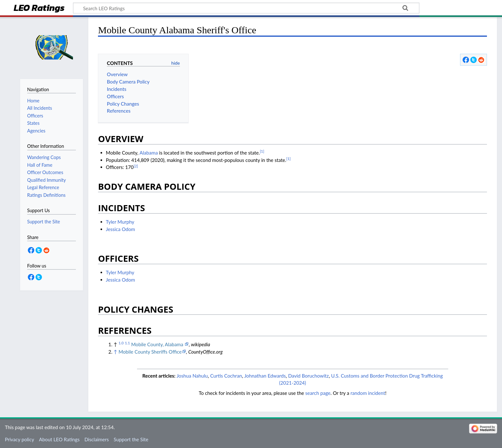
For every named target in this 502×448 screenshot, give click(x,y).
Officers (35, 116)
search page (318, 393)
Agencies (36, 131)
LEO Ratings (39, 8)
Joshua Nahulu (192, 376)
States (33, 123)
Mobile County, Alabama (158, 344)
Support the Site (131, 439)
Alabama (149, 153)
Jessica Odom (121, 229)
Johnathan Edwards (265, 376)
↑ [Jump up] (115, 352)
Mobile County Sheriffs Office (150, 352)
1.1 (127, 343)
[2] (136, 166)
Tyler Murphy (120, 222)
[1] (262, 151)
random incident (368, 393)
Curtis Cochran (226, 376)
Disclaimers (97, 439)
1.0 (121, 343)
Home (33, 101)
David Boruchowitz (308, 376)
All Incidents (40, 108)
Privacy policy (19, 439)
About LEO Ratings (59, 439)
